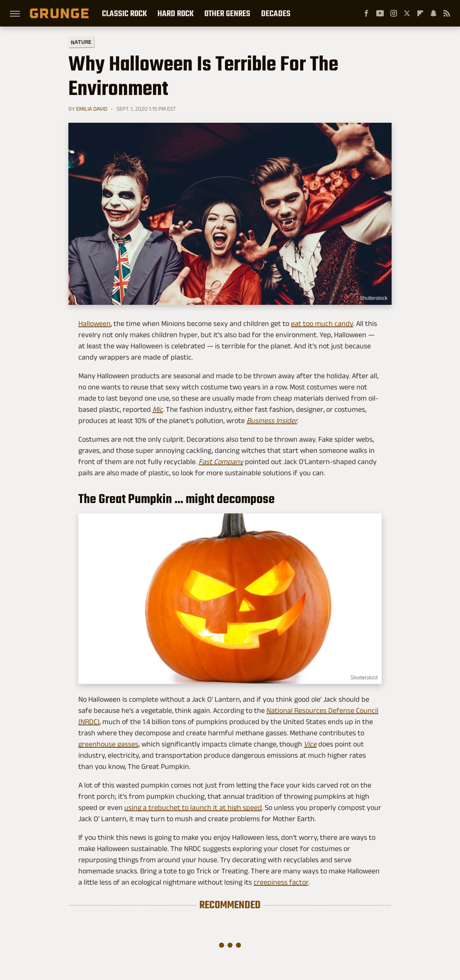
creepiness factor (281, 882)
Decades (276, 13)
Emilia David (92, 109)
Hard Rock (176, 13)
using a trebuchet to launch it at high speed (193, 807)
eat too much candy (322, 323)
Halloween (94, 323)
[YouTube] (380, 13)
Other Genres (227, 13)
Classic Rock (124, 13)
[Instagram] (394, 13)
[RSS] (447, 13)
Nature (81, 42)
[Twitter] (407, 13)
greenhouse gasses (108, 744)
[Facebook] (366, 13)
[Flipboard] (420, 13)
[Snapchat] (433, 13)
